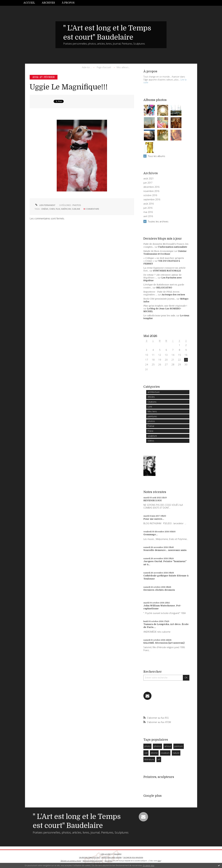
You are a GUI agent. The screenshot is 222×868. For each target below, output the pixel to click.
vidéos (151, 441)
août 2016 (149, 204)
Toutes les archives (158, 221)
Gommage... (151, 534)
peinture (179, 746)
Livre (150, 407)
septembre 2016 (152, 200)
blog (159, 861)
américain (66, 209)
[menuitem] (31, 3)
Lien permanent (45, 205)
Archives (48, 3)
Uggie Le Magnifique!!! (69, 87)
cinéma (45, 209)
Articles (151, 397)
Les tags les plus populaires (133, 857)
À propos (68, 3)
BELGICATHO (164, 288)
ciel (146, 753)
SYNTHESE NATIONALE (167, 271)
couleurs (165, 753)
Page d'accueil (104, 67)
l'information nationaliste (173, 247)
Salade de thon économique (158, 251)
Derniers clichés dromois (159, 590)
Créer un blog (106, 854)
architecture (154, 392)
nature (176, 753)
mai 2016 (148, 212)
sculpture (152, 436)
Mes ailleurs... (123, 67)
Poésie (151, 426)
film (58, 209)
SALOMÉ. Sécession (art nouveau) (164, 643)
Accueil (29, 3)
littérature (149, 759)
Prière (150, 431)
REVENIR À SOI (152, 500)
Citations (152, 402)
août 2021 (149, 179)
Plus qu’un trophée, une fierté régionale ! (165, 306)
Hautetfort (118, 854)
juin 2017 (148, 183)
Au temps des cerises (173, 295)
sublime (76, 209)
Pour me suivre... (154, 519)
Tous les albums (157, 156)
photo (147, 746)
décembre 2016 (151, 187)
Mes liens (152, 411)
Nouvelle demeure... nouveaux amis (165, 550)
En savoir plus (149, 865)
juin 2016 (148, 208)
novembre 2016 (151, 191)
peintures (152, 416)
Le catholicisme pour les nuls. (160, 316)
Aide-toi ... (87, 67)
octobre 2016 (150, 195)
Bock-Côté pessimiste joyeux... (160, 299)
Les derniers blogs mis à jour (89, 857)
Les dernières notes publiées (111, 857)
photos (77, 205)
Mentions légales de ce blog (93, 861)
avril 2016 (148, 216)
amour (168, 746)
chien (52, 209)
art (159, 759)
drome (154, 753)
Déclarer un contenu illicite (71, 861)
